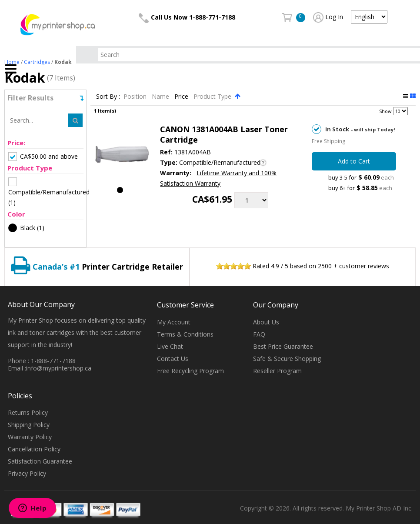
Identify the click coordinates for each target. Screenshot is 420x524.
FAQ (259, 334)
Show (385, 111)
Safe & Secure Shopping (287, 359)
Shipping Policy (29, 425)
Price (182, 96)
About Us (266, 322)
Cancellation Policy (34, 449)
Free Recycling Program (190, 371)
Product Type (213, 96)
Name (161, 96)
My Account (174, 322)
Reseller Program (277, 371)
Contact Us (173, 359)
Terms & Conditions (185, 334)
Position (136, 96)
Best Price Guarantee (283, 346)
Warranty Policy (30, 437)
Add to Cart (354, 161)
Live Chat (170, 346)
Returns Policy (28, 412)
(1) (46, 192)
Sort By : (108, 96)
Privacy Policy (27, 473)
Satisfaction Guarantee (40, 461)
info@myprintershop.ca (59, 368)
